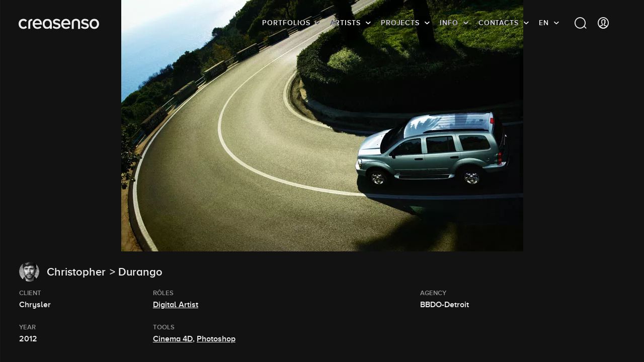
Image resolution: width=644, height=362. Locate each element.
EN (544, 23)
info (449, 23)
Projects (400, 23)
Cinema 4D (173, 339)
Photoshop (216, 339)
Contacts (499, 23)
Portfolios (286, 23)
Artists (345, 23)
